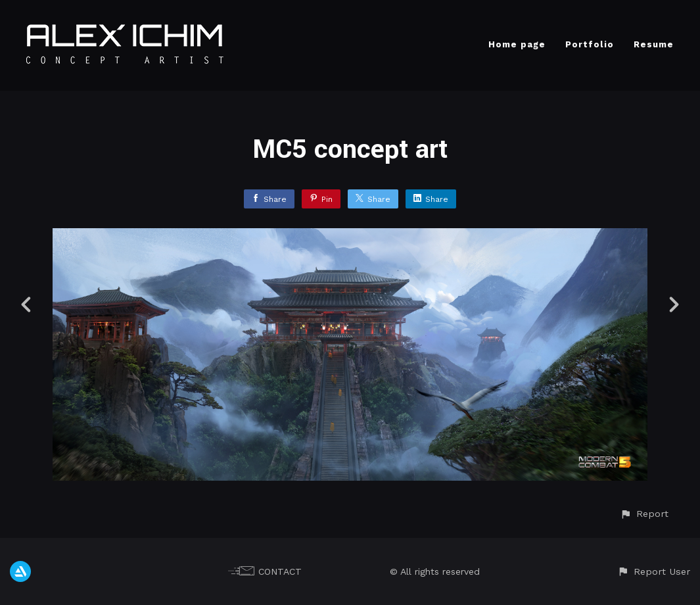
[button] (644, 514)
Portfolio (590, 44)
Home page (517, 44)
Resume (654, 44)
